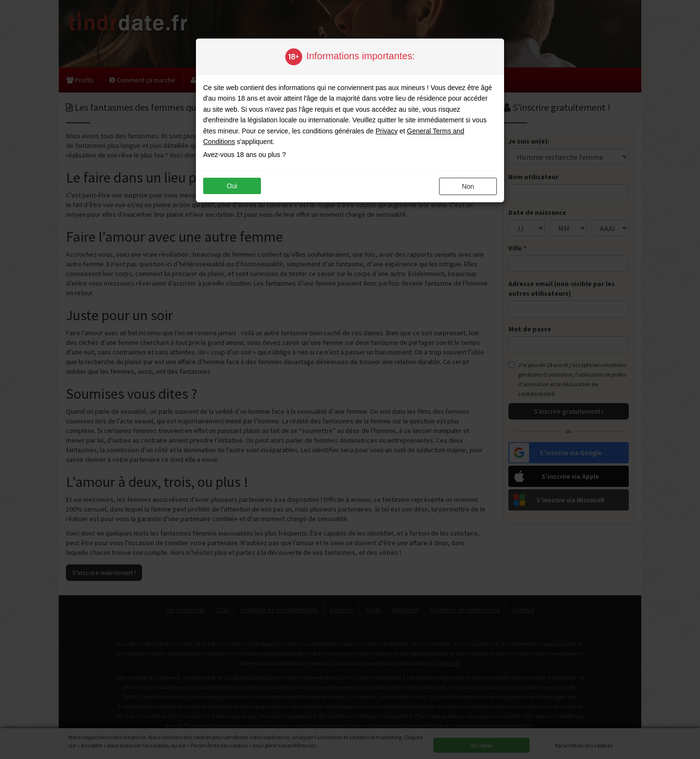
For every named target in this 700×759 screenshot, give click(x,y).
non (468, 186)
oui (232, 186)
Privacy (387, 131)
